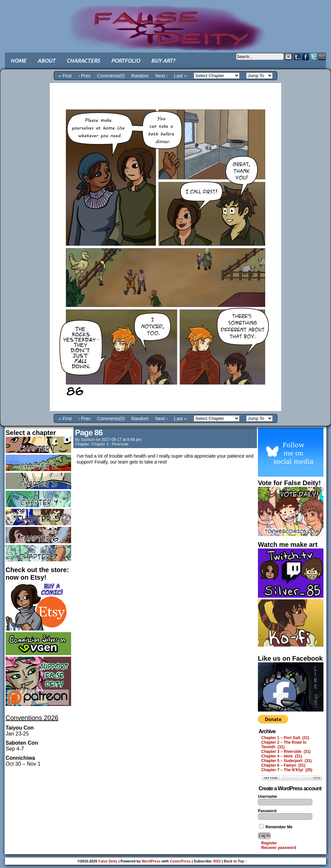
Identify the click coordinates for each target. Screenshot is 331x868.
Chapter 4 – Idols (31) (282, 756)
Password (267, 811)
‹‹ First (65, 76)
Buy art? (163, 61)
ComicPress (180, 861)
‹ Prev (84, 76)
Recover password (279, 848)
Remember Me (276, 827)
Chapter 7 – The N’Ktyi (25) (287, 770)
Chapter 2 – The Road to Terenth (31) (284, 745)
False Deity (165, 21)
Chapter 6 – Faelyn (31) (283, 765)
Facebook (306, 57)
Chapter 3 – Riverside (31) (286, 752)
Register (269, 843)
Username (267, 796)
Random (140, 76)
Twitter (314, 57)
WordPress (151, 861)
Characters (83, 61)
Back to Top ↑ (235, 861)
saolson (88, 440)
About (46, 61)
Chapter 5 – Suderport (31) (286, 761)
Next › (161, 76)
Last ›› (181, 76)
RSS (217, 861)
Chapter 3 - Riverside (110, 444)
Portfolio (126, 61)
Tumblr (297, 57)
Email (322, 57)
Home (18, 61)
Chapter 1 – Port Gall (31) (285, 738)
